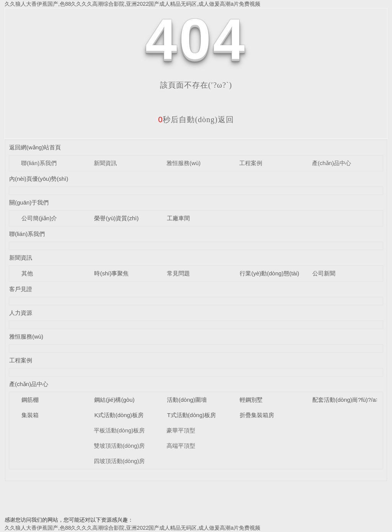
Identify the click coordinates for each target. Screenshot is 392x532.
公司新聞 (324, 273)
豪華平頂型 (181, 430)
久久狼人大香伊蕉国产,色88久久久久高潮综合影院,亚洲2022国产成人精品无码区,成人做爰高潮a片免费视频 (132, 4)
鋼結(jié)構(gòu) (114, 400)
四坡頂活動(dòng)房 (119, 461)
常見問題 (178, 273)
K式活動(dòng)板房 (119, 415)
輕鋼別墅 (251, 400)
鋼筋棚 (30, 400)
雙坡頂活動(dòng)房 (119, 446)
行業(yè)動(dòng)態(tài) (269, 273)
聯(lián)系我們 (39, 163)
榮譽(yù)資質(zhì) (116, 218)
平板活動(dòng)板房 (119, 430)
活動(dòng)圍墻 (187, 400)
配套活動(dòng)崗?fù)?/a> (346, 400)
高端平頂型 (181, 446)
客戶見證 (21, 289)
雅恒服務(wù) (184, 163)
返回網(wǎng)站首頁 (35, 147)
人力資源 (21, 313)
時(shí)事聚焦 (111, 273)
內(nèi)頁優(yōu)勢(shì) (39, 179)
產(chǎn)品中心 (332, 163)
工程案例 (251, 163)
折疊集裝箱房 (257, 415)
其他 (27, 273)
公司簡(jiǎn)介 (39, 218)
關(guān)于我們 (29, 202)
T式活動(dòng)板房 (191, 415)
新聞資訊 (105, 163)
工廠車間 (178, 218)
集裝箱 (30, 415)
